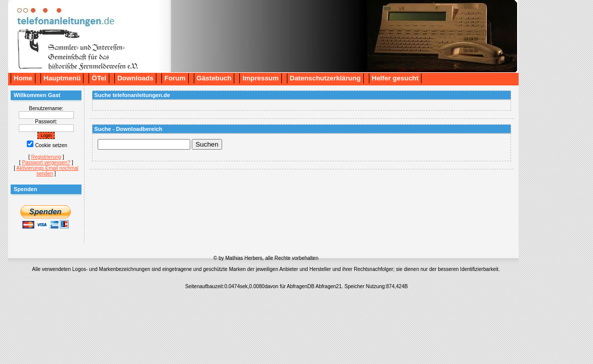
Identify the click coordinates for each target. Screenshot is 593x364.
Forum (175, 78)
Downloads (135, 78)
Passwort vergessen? (46, 163)
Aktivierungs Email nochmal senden (47, 171)
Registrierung (46, 157)
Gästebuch (214, 78)
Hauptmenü (62, 78)
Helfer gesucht (395, 78)
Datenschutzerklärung (325, 78)
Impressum (260, 78)
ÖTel (99, 78)
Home (23, 78)
